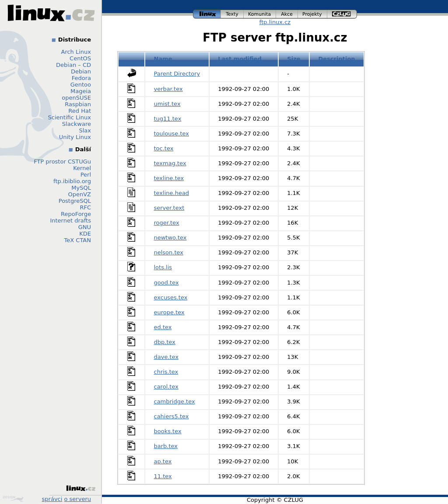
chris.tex (166, 372)
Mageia (81, 91)
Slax (85, 130)
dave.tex (166, 357)
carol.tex (166, 387)
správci (52, 499)
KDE (85, 234)
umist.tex (167, 104)
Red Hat (80, 111)
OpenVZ (79, 194)
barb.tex (166, 446)
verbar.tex (168, 89)
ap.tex (163, 461)
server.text (169, 208)
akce (287, 14)
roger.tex (167, 223)
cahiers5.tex (171, 416)
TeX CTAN (78, 240)
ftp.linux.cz (275, 22)
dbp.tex (165, 342)
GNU (85, 227)
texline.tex (169, 178)
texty (232, 14)
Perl (86, 175)
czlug (342, 14)
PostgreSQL (75, 201)
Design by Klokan (13, 499)
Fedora (81, 78)
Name (163, 59)
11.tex (163, 476)
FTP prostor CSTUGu (62, 162)
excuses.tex (171, 297)
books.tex (168, 431)
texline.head (172, 193)
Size (294, 59)
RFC (85, 207)
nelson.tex (169, 252)
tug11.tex (168, 119)
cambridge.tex (175, 401)
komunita (260, 14)
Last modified (240, 59)
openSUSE (76, 98)
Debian (81, 71)
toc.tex (164, 148)
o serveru (78, 499)
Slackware (77, 124)
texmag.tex (170, 163)
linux (207, 14)
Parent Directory (177, 74)
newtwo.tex (170, 238)
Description (337, 59)
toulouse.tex (172, 134)
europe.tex (169, 312)
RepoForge (76, 214)
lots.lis (163, 267)
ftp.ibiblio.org (72, 181)
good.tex (166, 283)
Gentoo (81, 85)
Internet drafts (70, 221)
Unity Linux (75, 137)
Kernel (82, 168)
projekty (313, 14)
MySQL (81, 188)
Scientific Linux (70, 117)
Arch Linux (76, 52)
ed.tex (163, 327)
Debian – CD (73, 65)
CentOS (80, 58)
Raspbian (78, 104)
